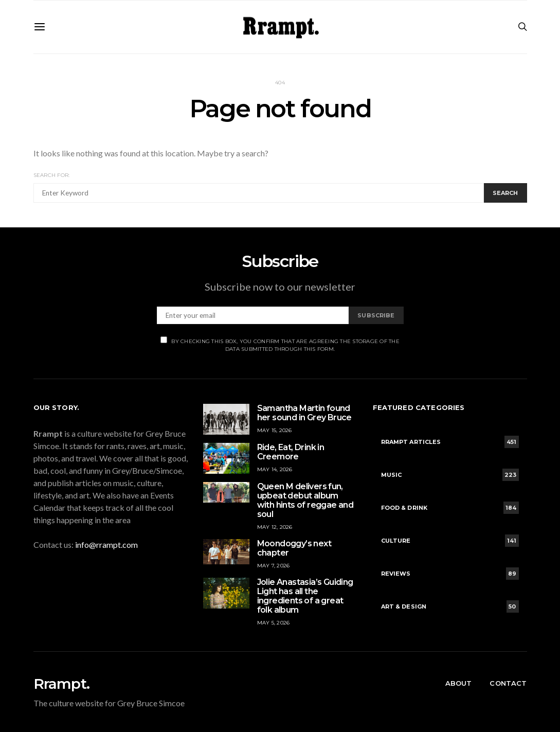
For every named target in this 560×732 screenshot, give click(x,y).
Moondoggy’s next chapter (294, 548)
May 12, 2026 (275, 527)
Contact (508, 683)
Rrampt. (61, 684)
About (459, 683)
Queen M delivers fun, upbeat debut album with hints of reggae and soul (305, 500)
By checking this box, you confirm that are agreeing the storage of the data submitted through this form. (280, 344)
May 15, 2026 (275, 430)
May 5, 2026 (274, 623)
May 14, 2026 (275, 469)
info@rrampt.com (106, 544)
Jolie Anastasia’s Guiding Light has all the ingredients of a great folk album (305, 596)
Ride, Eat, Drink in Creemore (291, 452)
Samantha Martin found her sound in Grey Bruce (304, 413)
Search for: (52, 175)
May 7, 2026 (274, 566)
